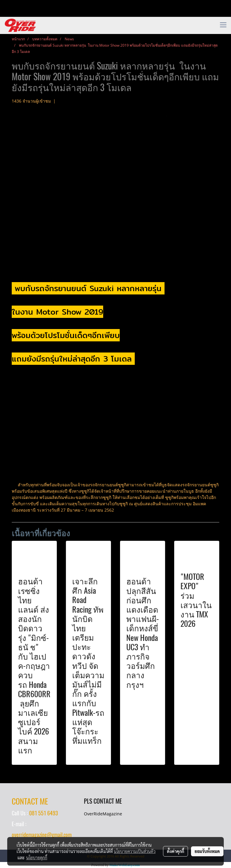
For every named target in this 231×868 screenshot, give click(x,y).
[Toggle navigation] (223, 25)
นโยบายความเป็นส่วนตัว (135, 851)
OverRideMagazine (103, 814)
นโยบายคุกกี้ (37, 857)
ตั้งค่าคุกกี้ (176, 851)
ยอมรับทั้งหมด (207, 851)
